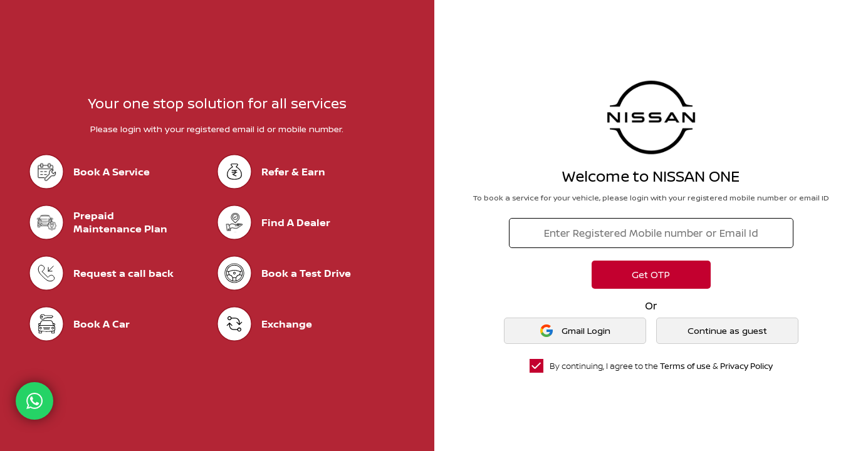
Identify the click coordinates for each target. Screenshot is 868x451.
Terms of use (685, 366)
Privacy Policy (746, 366)
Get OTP (651, 275)
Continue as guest (727, 330)
